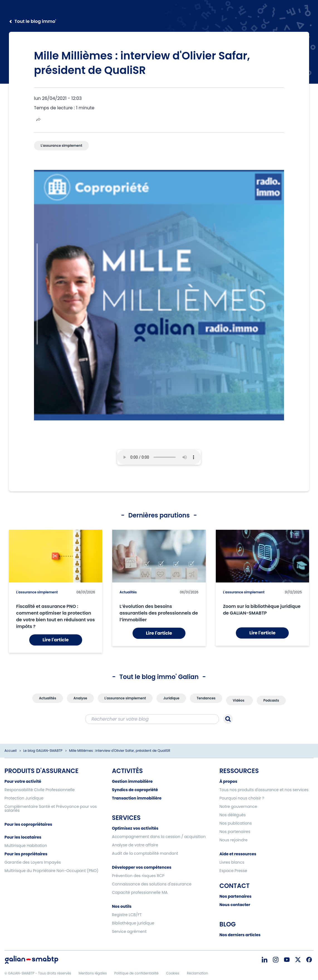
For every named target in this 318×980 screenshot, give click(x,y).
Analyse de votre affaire (135, 845)
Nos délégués (233, 815)
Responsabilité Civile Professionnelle (40, 790)
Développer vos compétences (142, 867)
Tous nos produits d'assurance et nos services (264, 790)
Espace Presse (233, 871)
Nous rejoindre (233, 840)
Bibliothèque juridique (133, 923)
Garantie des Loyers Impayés (33, 862)
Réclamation (197, 973)
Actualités (128, 592)
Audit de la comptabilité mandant (145, 853)
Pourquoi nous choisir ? (242, 798)
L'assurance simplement (37, 592)
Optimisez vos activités (135, 828)
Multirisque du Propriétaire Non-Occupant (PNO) (52, 871)
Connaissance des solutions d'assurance (152, 884)
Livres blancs (232, 862)
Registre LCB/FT (127, 915)
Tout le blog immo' (35, 21)
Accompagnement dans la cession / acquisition (159, 837)
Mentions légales (93, 973)
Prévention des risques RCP (138, 876)
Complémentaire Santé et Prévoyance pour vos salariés (51, 808)
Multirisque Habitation (26, 846)
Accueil (11, 751)
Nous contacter (235, 905)
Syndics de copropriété (135, 790)
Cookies (173, 973)
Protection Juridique (24, 798)
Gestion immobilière (132, 781)
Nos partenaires (235, 832)
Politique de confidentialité (136, 973)
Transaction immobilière (137, 798)
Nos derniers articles (240, 935)
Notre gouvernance (238, 806)
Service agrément (129, 931)
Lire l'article (56, 640)
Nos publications (236, 823)
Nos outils (122, 906)
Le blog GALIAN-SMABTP (43, 751)
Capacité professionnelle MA (140, 892)
